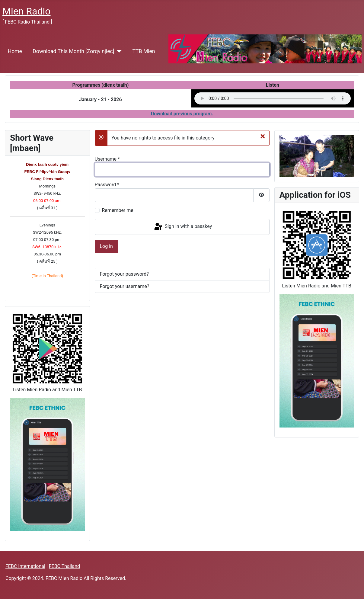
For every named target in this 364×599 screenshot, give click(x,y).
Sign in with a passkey (183, 227)
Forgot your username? (125, 286)
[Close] (263, 136)
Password (107, 185)
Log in (106, 246)
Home (15, 51)
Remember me (118, 210)
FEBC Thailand (64, 566)
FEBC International (25, 566)
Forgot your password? (124, 274)
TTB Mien (144, 51)
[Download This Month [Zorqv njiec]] (118, 51)
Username (107, 159)
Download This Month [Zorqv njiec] (73, 51)
